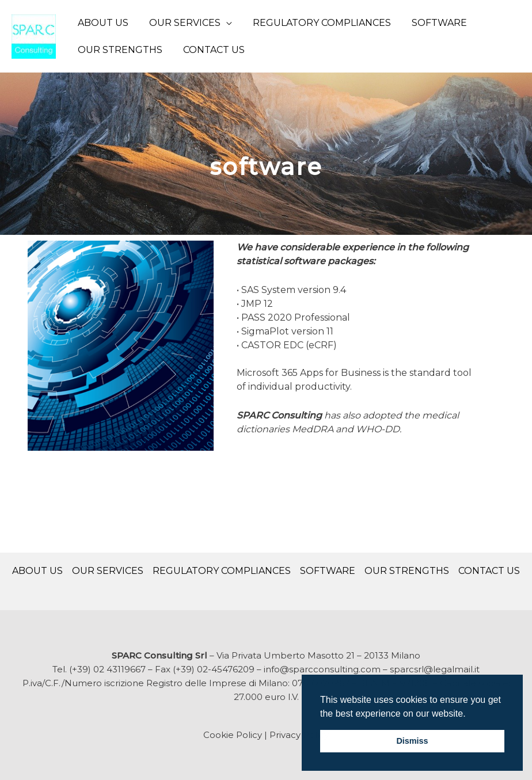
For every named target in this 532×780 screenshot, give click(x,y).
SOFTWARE (431, 23)
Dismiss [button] (412, 741)
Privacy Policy (299, 735)
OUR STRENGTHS (119, 50)
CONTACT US (210, 50)
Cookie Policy (233, 735)
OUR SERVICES (181, 23)
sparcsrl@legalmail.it (435, 669)
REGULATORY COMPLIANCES (316, 23)
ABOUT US (102, 23)
